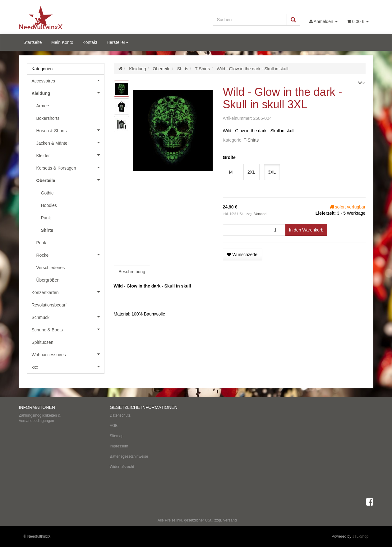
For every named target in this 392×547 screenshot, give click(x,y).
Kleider (70, 155)
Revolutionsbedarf (49, 305)
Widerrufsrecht (122, 467)
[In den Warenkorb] (306, 230)
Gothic (47, 193)
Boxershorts (48, 118)
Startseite (33, 42)
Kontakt (90, 42)
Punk (46, 218)
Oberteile (70, 180)
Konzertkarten (68, 292)
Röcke (70, 255)
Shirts (47, 230)
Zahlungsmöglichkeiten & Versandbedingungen (40, 418)
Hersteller (118, 42)
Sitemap (117, 436)
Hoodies (49, 205)
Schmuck (68, 317)
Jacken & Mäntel (70, 143)
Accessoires (68, 80)
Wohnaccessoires (68, 354)
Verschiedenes (51, 268)
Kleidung (68, 93)
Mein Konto (62, 42)
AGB (114, 426)
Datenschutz (120, 415)
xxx (68, 367)
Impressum (119, 446)
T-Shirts (251, 140)
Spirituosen (43, 342)
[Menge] (254, 230)
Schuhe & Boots (68, 329)
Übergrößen (48, 280)
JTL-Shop (360, 536)
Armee (43, 106)
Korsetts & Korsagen (70, 167)
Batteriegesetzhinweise (129, 456)
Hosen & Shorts (70, 130)
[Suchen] (250, 20)
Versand (260, 214)
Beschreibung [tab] (132, 272)
